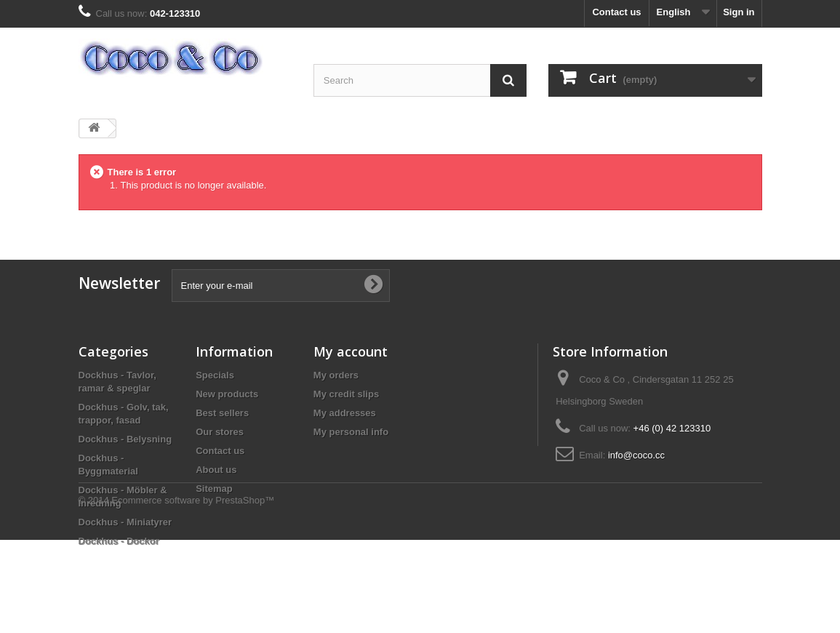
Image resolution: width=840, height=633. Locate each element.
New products (227, 394)
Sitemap (214, 489)
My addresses (345, 413)
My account (351, 351)
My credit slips (346, 394)
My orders (336, 375)
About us (216, 470)
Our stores (220, 432)
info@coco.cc (636, 455)
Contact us (616, 12)
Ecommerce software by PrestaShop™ (193, 593)
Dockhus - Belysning (125, 439)
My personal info (351, 432)
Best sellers (222, 413)
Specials (215, 375)
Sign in (739, 12)
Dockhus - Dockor (119, 541)
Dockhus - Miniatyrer (125, 522)
